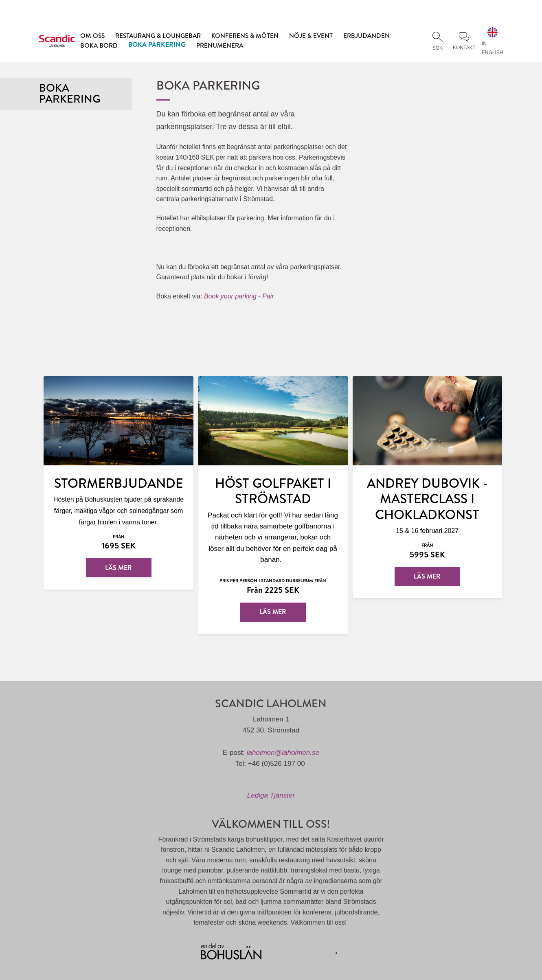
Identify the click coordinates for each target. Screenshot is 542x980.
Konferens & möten (245, 35)
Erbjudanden (366, 35)
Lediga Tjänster (271, 795)
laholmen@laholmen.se (283, 753)
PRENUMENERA (220, 45)
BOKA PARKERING (157, 44)
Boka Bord (99, 45)
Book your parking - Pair (239, 296)
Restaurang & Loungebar (158, 35)
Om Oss (92, 35)
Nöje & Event (311, 35)
